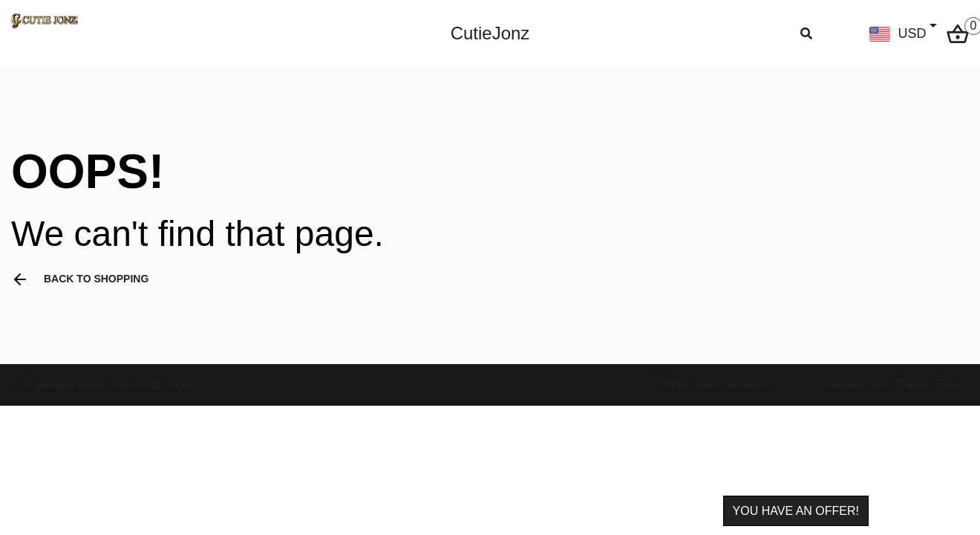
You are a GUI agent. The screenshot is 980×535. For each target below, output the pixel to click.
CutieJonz (490, 33)
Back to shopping (80, 279)
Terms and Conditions (713, 385)
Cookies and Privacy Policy (897, 385)
